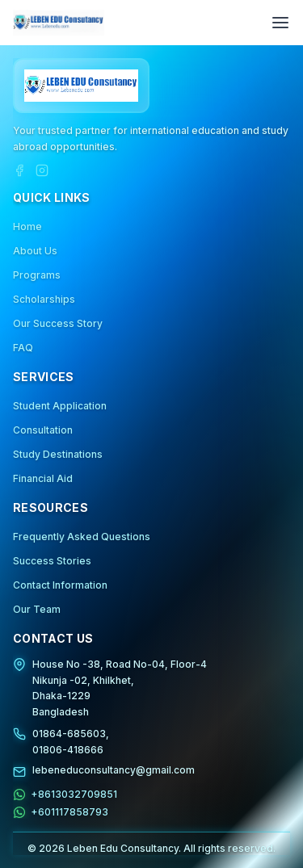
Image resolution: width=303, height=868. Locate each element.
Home (27, 226)
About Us (35, 251)
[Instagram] (42, 170)
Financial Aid (43, 478)
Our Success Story (58, 323)
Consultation (43, 430)
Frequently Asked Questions (82, 537)
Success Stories (52, 561)
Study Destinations (58, 454)
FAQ (23, 348)
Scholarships (44, 299)
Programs (37, 275)
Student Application (60, 406)
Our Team (37, 609)
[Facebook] (19, 170)
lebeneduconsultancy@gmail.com (114, 770)
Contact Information (60, 585)
